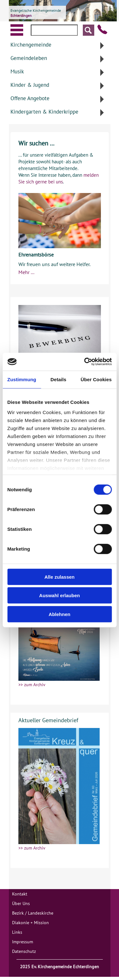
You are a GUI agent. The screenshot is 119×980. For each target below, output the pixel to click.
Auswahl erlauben (59, 595)
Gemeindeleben (29, 58)
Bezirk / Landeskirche (33, 913)
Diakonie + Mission (30, 923)
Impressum (23, 942)
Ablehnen (59, 614)
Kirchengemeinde (31, 45)
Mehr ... (26, 272)
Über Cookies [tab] (96, 379)
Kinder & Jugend (30, 85)
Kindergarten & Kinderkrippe (44, 112)
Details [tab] (58, 379)
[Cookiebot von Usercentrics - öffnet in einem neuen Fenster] (85, 362)
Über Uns (21, 903)
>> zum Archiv (32, 685)
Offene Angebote (30, 98)
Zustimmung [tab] (22, 379)
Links (17, 932)
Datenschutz (24, 951)
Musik (17, 71)
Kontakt (20, 894)
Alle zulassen (60, 577)
